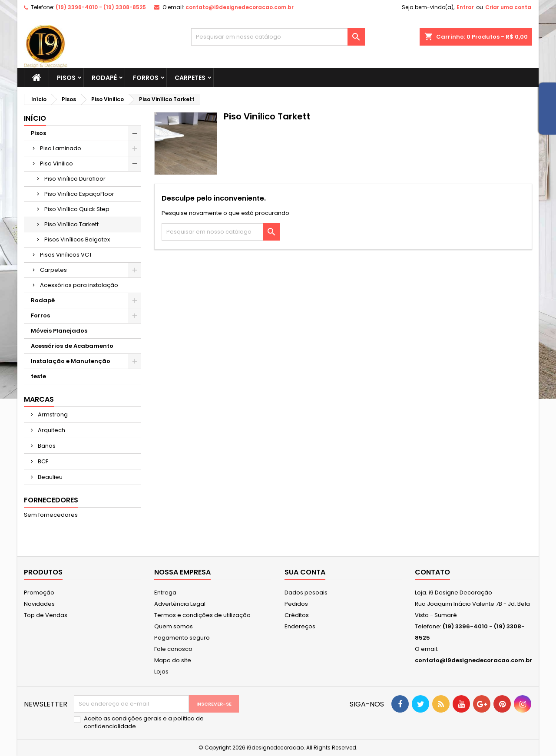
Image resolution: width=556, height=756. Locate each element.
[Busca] (278, 37)
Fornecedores (51, 500)
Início (35, 118)
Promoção (39, 593)
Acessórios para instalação (79, 285)
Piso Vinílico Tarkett (71, 224)
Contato (432, 572)
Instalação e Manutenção (71, 361)
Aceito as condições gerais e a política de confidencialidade (144, 723)
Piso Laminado (61, 148)
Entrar (465, 7)
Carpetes (190, 78)
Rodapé (104, 78)
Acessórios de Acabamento (72, 346)
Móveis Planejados (59, 331)
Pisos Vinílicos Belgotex (77, 239)
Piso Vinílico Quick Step (77, 209)
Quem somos (174, 626)
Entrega (165, 593)
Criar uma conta (508, 7)
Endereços (300, 626)
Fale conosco (173, 649)
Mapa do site (173, 660)
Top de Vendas (46, 615)
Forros (146, 78)
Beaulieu (50, 477)
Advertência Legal (180, 604)
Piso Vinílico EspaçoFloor (79, 194)
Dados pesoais (306, 593)
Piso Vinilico (56, 163)
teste (38, 376)
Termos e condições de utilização (202, 615)
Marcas (39, 399)
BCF (42, 461)
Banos (46, 446)
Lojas (161, 672)
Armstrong (52, 414)
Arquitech (51, 430)
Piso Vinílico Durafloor (75, 179)
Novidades (39, 604)
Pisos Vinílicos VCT (66, 255)
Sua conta (305, 572)
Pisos (66, 78)
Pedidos (296, 604)
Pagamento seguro (182, 638)
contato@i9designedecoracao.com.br (240, 7)
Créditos (297, 615)
